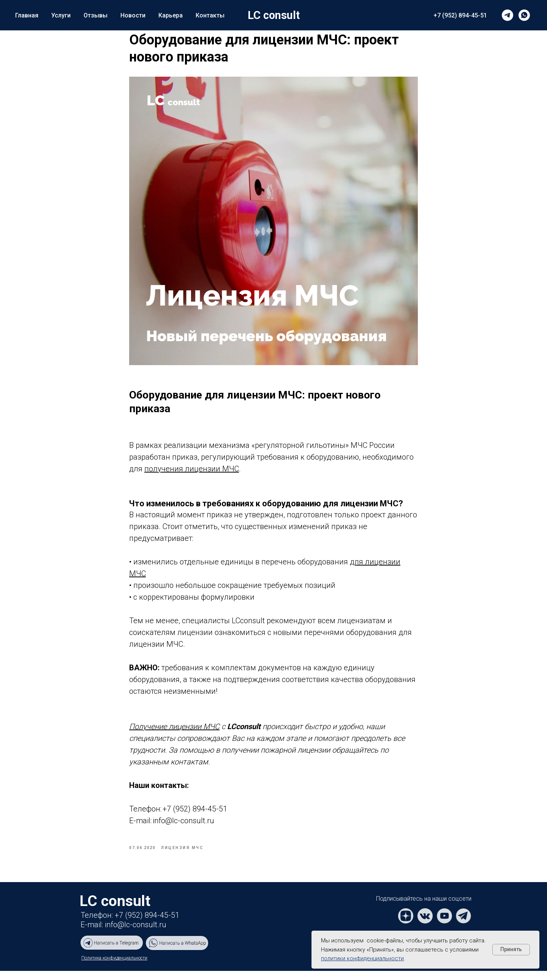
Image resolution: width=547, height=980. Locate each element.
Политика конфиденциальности (114, 967)
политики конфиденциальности (362, 958)
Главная (27, 15)
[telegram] (507, 15)
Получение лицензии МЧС (174, 731)
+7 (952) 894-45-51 (460, 15)
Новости (133, 15)
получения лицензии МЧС (192, 473)
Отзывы (96, 15)
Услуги (61, 15)
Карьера (171, 15)
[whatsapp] (524, 15)
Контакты (210, 15)
